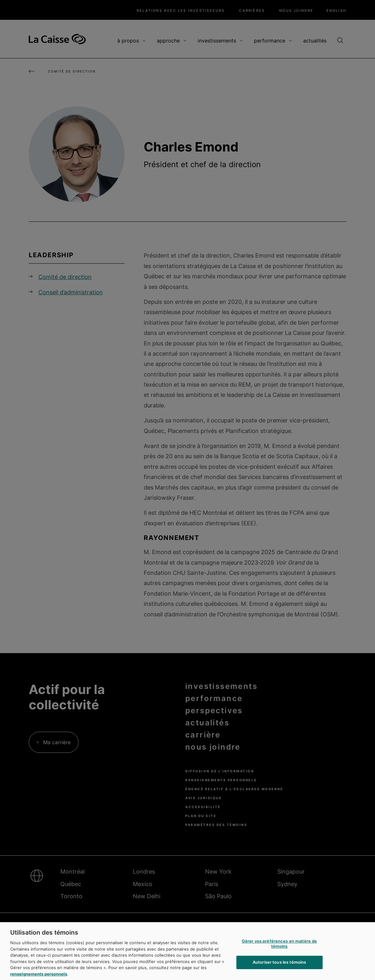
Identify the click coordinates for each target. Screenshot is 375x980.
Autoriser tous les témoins (279, 967)
